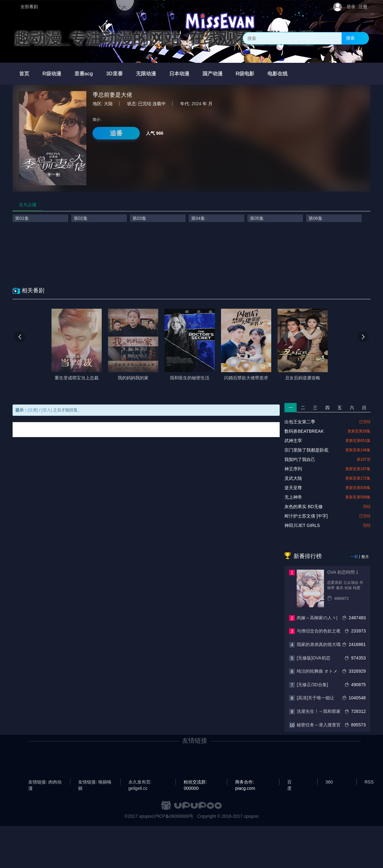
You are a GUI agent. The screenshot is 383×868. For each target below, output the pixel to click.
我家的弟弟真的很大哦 (319, 644)
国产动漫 (213, 74)
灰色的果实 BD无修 (303, 507)
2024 (196, 104)
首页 (24, 74)
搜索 (350, 38)
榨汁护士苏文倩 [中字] (306, 516)
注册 (363, 7)
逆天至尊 (293, 488)
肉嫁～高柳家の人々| (317, 618)
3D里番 (114, 74)
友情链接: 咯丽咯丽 (95, 782)
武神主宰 (293, 441)
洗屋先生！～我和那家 (319, 711)
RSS (369, 782)
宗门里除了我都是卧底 (306, 450)
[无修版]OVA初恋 (313, 658)
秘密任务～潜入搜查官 (319, 725)
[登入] (47, 410)
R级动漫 (52, 74)
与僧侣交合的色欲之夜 (319, 631)
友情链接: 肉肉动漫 (45, 782)
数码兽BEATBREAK (304, 431)
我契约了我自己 (300, 459)
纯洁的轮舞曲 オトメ (317, 671)
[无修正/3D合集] (312, 685)
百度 (289, 782)
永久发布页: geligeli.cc (140, 782)
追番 (116, 133)
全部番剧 (29, 7)
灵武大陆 (293, 478)
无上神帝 (293, 497)
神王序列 (293, 469)
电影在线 (278, 74)
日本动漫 (179, 74)
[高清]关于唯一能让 (316, 698)
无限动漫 (146, 74)
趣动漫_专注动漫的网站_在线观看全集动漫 (164, 38)
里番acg (84, 74)
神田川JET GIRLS (302, 525)
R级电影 (245, 74)
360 (329, 782)
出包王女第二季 (300, 422)
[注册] (33, 410)
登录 (351, 7)
